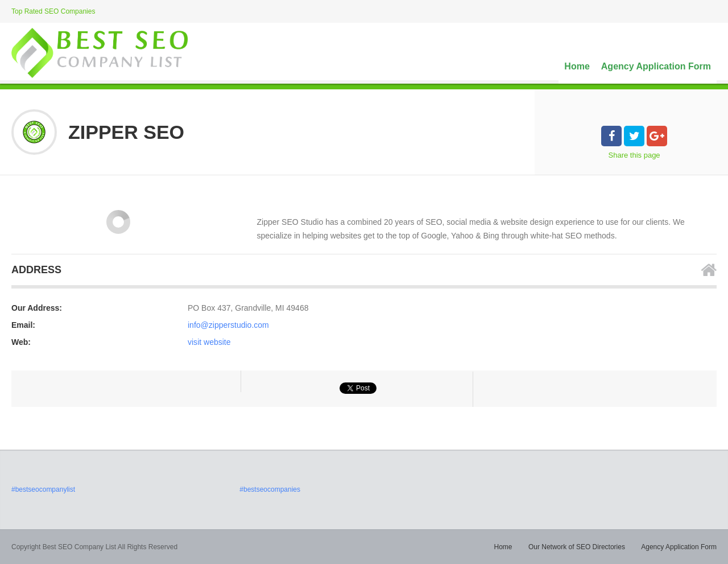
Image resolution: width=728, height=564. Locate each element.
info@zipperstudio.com (228, 325)
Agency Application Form (656, 66)
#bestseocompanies (270, 489)
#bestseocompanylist (43, 489)
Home (577, 66)
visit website (209, 342)
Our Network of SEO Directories (577, 547)
